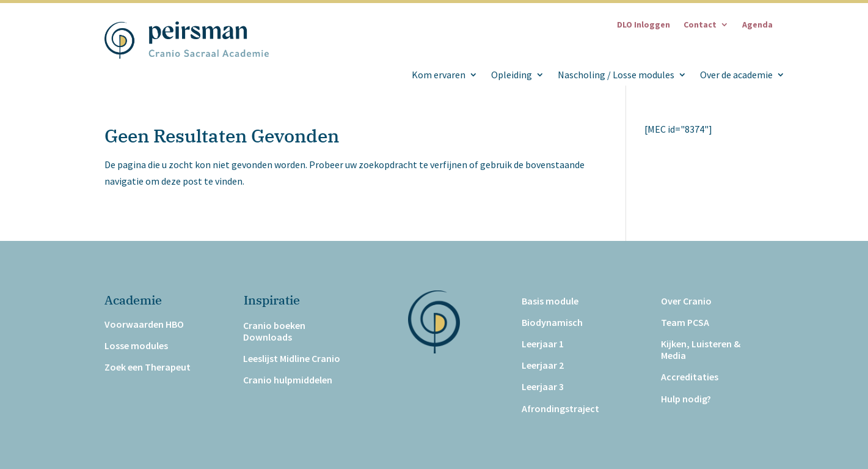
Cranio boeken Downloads (274, 331)
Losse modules (136, 346)
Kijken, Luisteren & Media (701, 350)
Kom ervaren (439, 75)
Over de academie (736, 75)
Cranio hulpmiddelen (288, 380)
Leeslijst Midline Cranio (292, 359)
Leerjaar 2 (543, 365)
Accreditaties (690, 377)
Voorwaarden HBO (144, 324)
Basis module (550, 301)
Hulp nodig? (686, 399)
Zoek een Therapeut (148, 367)
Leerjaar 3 (543, 387)
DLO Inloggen (644, 25)
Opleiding (512, 75)
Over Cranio (686, 301)
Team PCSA (685, 323)
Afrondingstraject (560, 409)
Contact (700, 25)
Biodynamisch (552, 323)
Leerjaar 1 (543, 344)
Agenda (757, 25)
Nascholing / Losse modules (616, 75)
